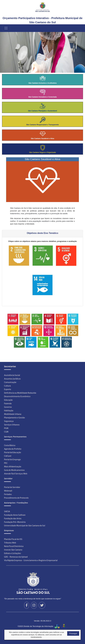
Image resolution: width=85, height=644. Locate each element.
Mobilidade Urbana (13, 414)
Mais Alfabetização (13, 467)
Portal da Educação (13, 452)
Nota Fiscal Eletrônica (14, 546)
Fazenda (8, 404)
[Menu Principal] (6, 28)
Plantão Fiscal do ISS (13, 539)
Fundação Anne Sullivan (15, 515)
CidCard (8, 456)
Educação (8, 400)
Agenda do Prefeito (13, 449)
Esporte (8, 389)
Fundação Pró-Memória (15, 522)
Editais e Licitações (13, 553)
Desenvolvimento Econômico (17, 396)
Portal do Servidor (12, 487)
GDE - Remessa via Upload (16, 557)
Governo (8, 407)
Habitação (9, 411)
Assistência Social (12, 375)
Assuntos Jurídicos (12, 379)
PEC (6, 463)
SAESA (7, 511)
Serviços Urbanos (12, 425)
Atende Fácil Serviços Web (16, 474)
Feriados (8, 494)
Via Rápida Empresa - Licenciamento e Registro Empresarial (31, 560)
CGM (6, 432)
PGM (6, 428)
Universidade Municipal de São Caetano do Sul (25, 526)
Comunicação (10, 382)
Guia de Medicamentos (14, 470)
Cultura (7, 386)
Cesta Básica (10, 445)
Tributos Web (10, 543)
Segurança (9, 421)
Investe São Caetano (13, 550)
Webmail (8, 491)
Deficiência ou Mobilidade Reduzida (20, 393)
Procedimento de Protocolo (16, 498)
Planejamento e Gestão (14, 418)
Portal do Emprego (12, 460)
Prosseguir (73, 634)
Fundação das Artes (13, 519)
